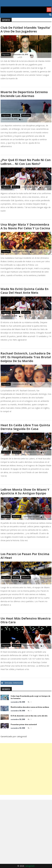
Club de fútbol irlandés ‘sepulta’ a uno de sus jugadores (26, 29)
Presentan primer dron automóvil (24, 724)
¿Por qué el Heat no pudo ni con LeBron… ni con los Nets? (26, 162)
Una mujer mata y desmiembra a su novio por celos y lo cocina (25, 226)
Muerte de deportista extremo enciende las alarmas (24, 94)
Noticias (16, 115)
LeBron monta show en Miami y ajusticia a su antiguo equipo (25, 491)
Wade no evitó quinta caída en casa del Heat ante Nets (25, 291)
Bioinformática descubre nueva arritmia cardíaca (30, 707)
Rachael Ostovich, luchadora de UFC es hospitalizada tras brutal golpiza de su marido (26, 357)
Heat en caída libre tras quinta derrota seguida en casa (25, 427)
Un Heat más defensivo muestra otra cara (26, 620)
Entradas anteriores (14, 683)
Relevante (26, 115)
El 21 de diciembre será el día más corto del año (29, 716)
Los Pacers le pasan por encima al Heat (25, 556)
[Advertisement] (26, 769)
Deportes (6, 55)
